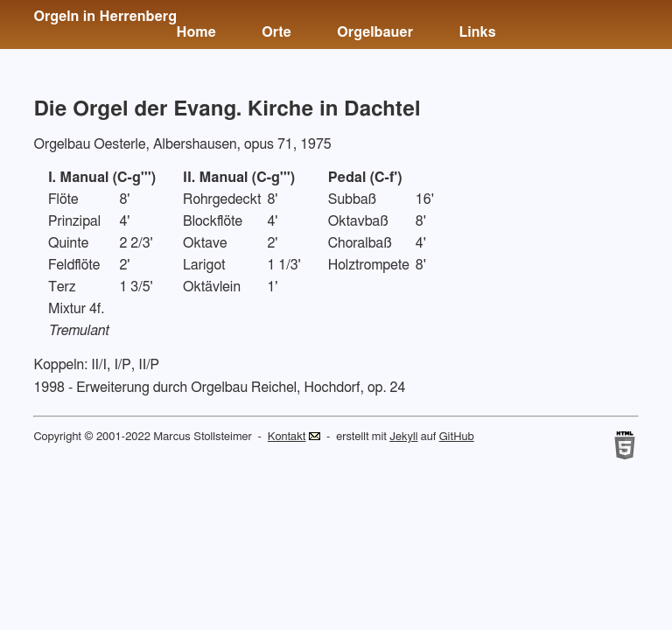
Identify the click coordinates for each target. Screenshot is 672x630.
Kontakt (287, 437)
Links (477, 32)
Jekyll (403, 437)
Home (196, 32)
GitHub (457, 437)
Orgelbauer (375, 32)
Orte (276, 32)
